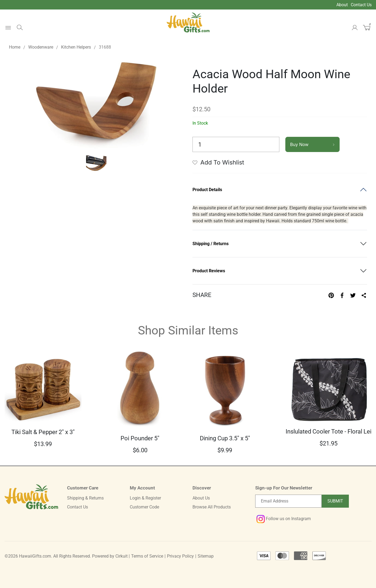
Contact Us (361, 5)
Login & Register (145, 498)
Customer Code (144, 507)
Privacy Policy (180, 556)
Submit (335, 501)
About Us (201, 498)
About (342, 5)
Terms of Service (147, 556)
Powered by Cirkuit (110, 556)
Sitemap (206, 556)
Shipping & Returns (85, 498)
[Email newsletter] (288, 501)
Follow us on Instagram (284, 519)
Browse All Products (212, 507)
